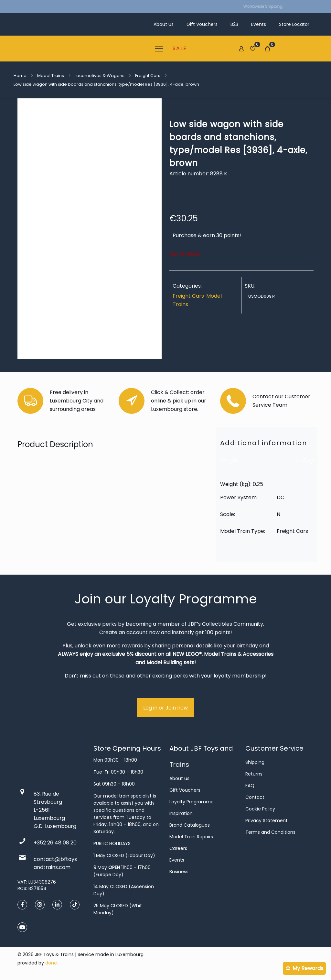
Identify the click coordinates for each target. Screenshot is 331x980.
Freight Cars (148, 76)
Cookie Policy (260, 809)
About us (179, 778)
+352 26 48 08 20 (55, 843)
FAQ (250, 786)
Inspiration (181, 813)
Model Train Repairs (191, 837)
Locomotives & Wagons (100, 76)
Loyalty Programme (192, 802)
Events (177, 860)
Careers (178, 848)
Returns (254, 774)
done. (52, 963)
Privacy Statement (267, 820)
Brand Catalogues (190, 825)
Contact (255, 797)
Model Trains (51, 76)
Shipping (255, 762)
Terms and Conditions (270, 832)
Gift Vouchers (185, 790)
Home (20, 76)
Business (179, 872)
